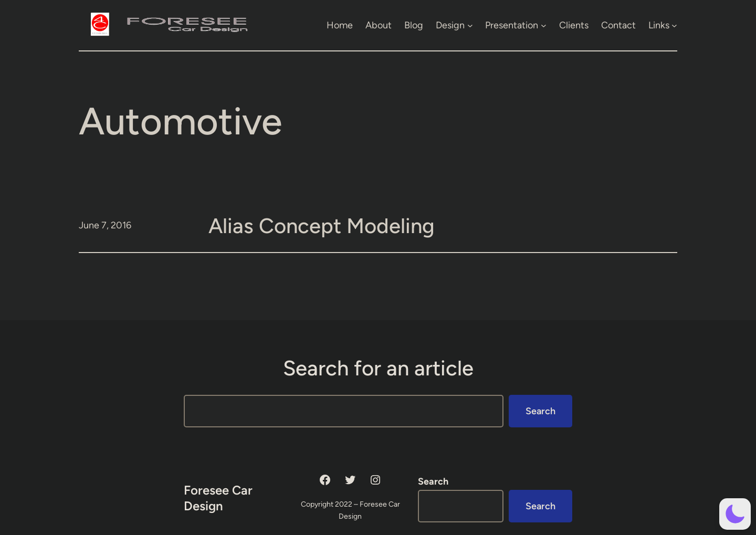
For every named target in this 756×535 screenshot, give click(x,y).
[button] (735, 514)
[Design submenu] (470, 25)
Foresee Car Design (218, 498)
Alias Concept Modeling (322, 226)
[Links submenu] (674, 25)
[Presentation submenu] (544, 25)
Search (540, 411)
